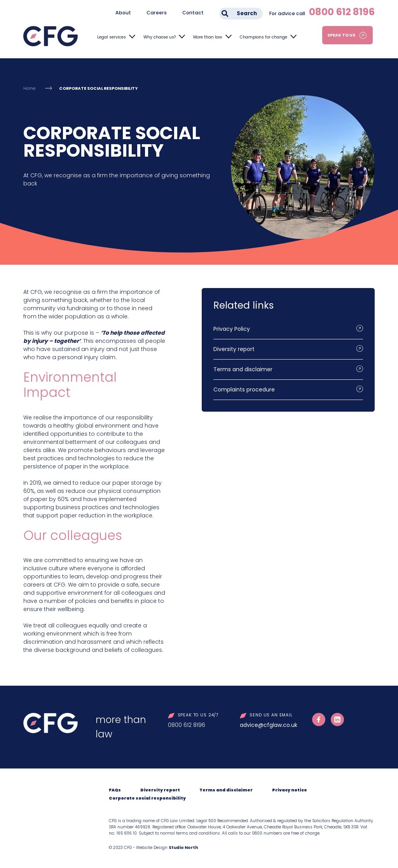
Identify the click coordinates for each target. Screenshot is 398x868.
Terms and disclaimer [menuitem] (226, 790)
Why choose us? (160, 37)
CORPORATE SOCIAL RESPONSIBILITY (98, 88)
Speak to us (341, 35)
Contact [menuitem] (193, 13)
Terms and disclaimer (243, 369)
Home (29, 88)
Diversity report (234, 349)
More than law (208, 37)
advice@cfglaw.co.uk (269, 725)
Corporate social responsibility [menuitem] (147, 798)
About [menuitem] (123, 13)
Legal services (112, 37)
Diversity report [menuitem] (160, 790)
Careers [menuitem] (157, 13)
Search (247, 13)
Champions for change (264, 37)
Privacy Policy (232, 329)
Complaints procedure (244, 389)
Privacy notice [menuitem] (290, 790)
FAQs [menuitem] (115, 790)
